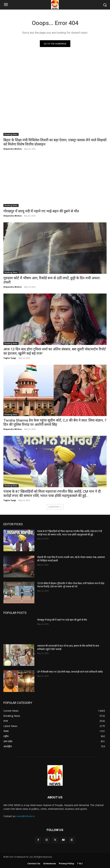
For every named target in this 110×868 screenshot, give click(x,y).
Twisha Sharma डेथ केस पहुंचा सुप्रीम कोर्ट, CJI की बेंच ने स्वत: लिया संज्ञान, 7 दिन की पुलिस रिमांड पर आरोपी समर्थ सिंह (55, 422)
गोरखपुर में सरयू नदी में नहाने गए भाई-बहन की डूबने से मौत (41, 211)
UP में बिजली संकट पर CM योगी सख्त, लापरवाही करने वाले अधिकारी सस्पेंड (70, 672)
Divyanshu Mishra (13, 149)
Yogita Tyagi (10, 358)
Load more (55, 507)
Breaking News (11, 134)
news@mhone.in (26, 816)
